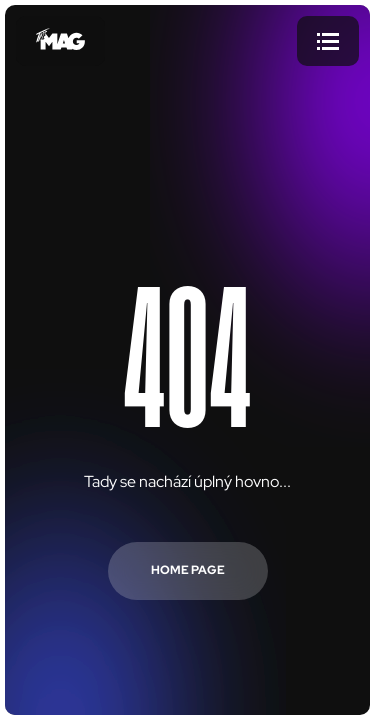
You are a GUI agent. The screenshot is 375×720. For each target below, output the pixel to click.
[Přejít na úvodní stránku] (60, 41)
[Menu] (328, 41)
